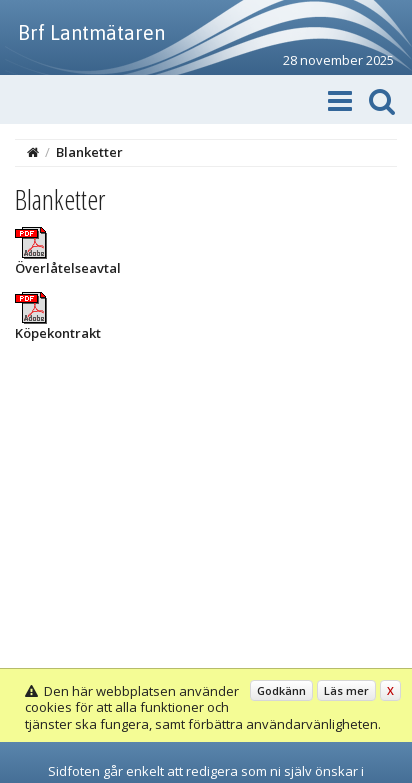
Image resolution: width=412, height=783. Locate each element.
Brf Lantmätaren (91, 32)
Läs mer (346, 690)
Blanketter (89, 152)
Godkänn (281, 690)
